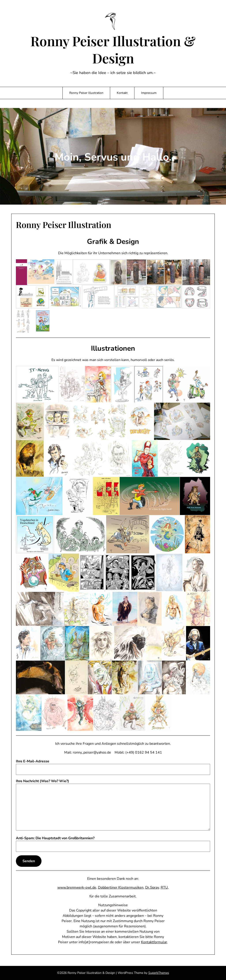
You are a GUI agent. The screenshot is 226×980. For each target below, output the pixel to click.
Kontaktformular (154, 942)
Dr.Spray (152, 887)
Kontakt (122, 93)
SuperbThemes (159, 973)
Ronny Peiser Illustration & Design (113, 49)
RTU (164, 887)
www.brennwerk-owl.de (77, 887)
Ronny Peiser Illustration (86, 93)
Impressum (149, 93)
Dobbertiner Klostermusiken (121, 887)
